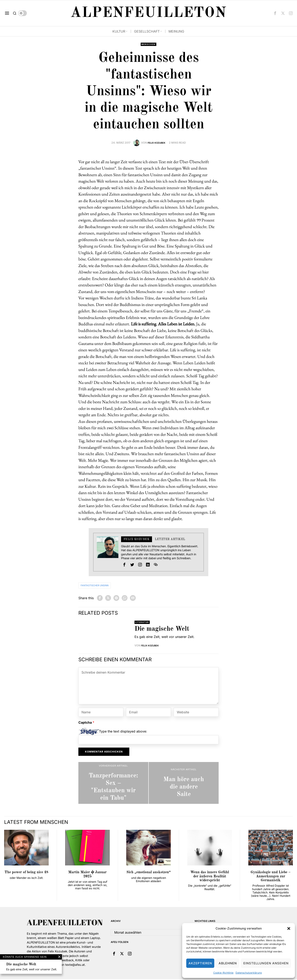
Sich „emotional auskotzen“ (149, 873)
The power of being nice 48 (26, 873)
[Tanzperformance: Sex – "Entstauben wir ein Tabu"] (113, 784)
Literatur (143, 623)
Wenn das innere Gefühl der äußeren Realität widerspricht (210, 877)
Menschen (149, 45)
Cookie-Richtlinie (223, 973)
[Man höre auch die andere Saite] (184, 784)
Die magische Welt (162, 630)
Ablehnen (228, 963)
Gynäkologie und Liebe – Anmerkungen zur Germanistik (271, 877)
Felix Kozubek (157, 143)
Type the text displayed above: (123, 732)
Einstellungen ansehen (266, 963)
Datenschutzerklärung (249, 973)
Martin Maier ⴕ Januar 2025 (87, 875)
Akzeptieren (200, 963)
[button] (289, 928)
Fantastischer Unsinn (99, 586)
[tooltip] (275, 13)
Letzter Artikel (170, 540)
